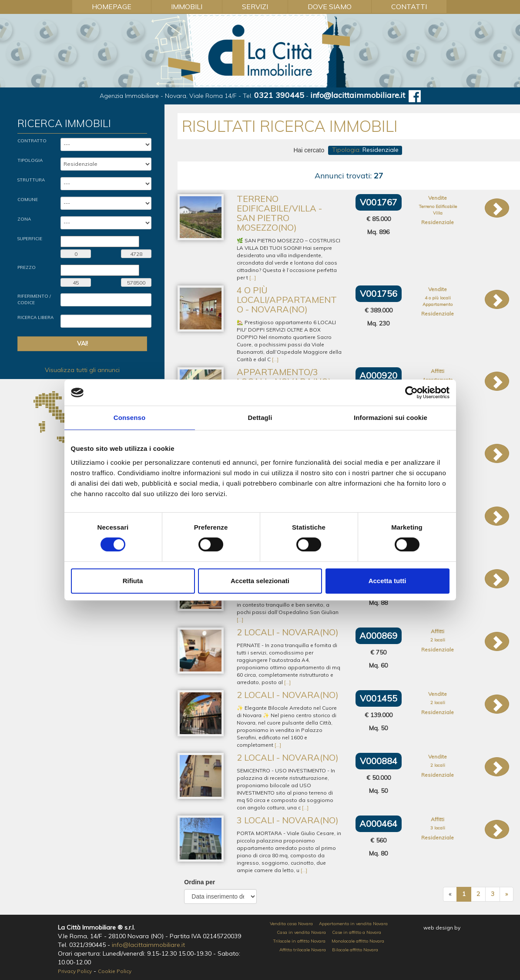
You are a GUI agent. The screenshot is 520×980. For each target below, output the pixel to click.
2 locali (438, 640)
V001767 (379, 202)
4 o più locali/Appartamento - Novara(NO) (287, 300)
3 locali (438, 828)
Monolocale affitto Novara (358, 941)
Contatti (409, 7)
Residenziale (438, 222)
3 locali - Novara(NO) (288, 820)
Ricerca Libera (35, 317)
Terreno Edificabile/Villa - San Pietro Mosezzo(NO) (279, 213)
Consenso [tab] (129, 418)
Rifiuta (133, 581)
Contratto (32, 141)
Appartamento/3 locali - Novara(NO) (284, 377)
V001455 (379, 698)
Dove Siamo (330, 7)
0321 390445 (279, 95)
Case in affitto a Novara (357, 932)
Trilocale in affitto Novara (299, 941)
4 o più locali (438, 298)
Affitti (438, 371)
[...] (253, 277)
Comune (28, 200)
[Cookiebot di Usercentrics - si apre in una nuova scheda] (411, 393)
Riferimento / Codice (34, 299)
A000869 (378, 636)
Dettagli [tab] (260, 418)
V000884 (379, 761)
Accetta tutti (387, 581)
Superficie (30, 239)
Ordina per (200, 882)
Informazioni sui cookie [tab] (391, 418)
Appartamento (438, 304)
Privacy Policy (75, 971)
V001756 (379, 294)
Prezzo (27, 267)
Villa (438, 213)
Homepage (112, 7)
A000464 (378, 824)
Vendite (438, 198)
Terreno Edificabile (438, 206)
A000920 (378, 375)
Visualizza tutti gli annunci (82, 370)
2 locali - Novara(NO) (288, 632)
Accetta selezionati (260, 581)
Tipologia (30, 160)
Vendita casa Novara (291, 924)
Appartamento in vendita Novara (353, 924)
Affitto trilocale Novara (303, 950)
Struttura (31, 180)
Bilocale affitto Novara (355, 950)
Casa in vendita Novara (301, 932)
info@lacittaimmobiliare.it (358, 95)
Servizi (255, 7)
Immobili (187, 7)
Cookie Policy (115, 971)
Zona (24, 219)
